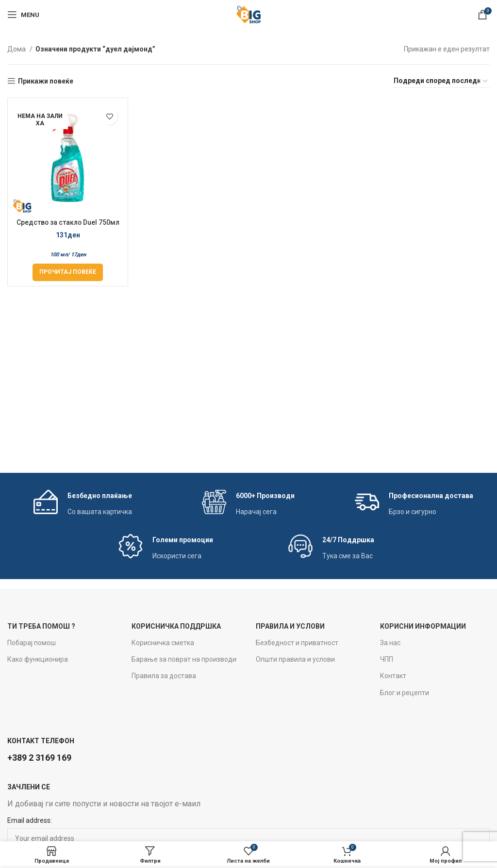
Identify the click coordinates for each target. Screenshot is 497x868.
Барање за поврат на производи (184, 659)
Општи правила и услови (295, 659)
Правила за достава (164, 676)
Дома (17, 49)
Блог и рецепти (405, 693)
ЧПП (387, 659)
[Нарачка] (441, 81)
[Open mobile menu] (23, 15)
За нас (390, 643)
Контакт (393, 676)
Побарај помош (32, 643)
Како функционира (38, 659)
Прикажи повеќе (46, 81)
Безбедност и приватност (297, 643)
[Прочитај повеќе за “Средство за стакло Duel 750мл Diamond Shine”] (68, 272)
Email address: (30, 820)
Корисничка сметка (163, 643)
